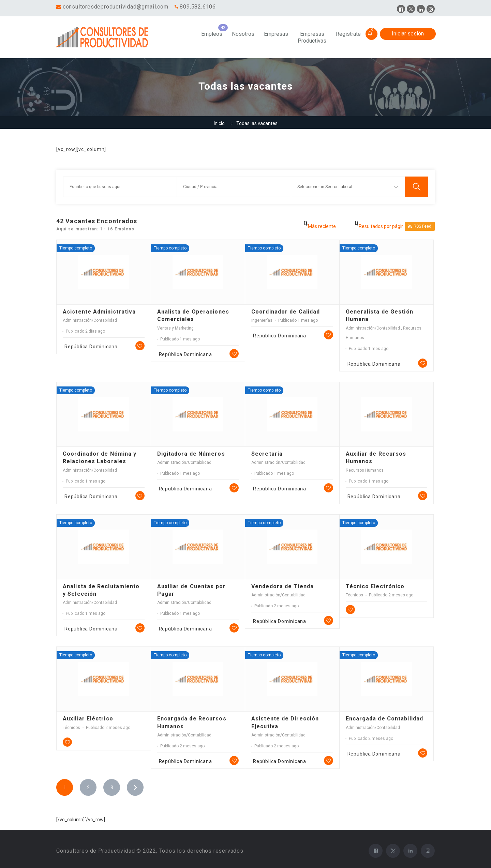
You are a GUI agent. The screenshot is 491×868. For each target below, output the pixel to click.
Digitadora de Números (191, 454)
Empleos (212, 34)
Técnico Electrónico (375, 586)
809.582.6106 (198, 7)
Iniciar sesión (408, 34)
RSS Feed (420, 226)
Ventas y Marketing (175, 328)
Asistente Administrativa (99, 312)
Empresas (276, 34)
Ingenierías (262, 320)
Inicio (219, 123)
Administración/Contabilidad (90, 320)
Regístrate (348, 34)
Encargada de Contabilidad (385, 719)
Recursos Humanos (365, 470)
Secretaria (267, 454)
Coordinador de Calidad (286, 312)
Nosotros (243, 34)
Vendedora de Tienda (282, 586)
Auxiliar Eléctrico (88, 719)
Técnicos (354, 595)
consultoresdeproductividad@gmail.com (116, 7)
